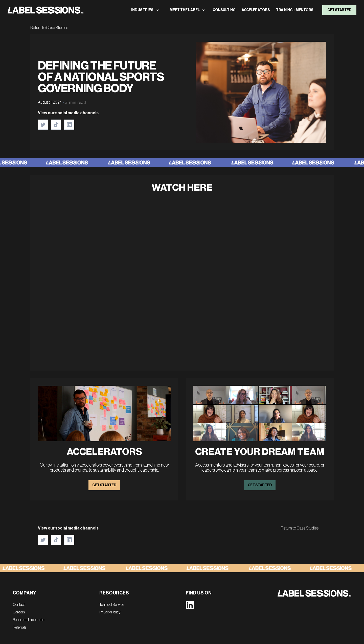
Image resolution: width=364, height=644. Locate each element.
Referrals (19, 627)
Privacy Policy (110, 612)
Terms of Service (112, 605)
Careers (19, 612)
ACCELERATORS (256, 10)
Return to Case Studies (49, 28)
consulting (224, 10)
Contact (19, 605)
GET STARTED (104, 485)
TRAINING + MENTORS (295, 10)
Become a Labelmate (28, 620)
